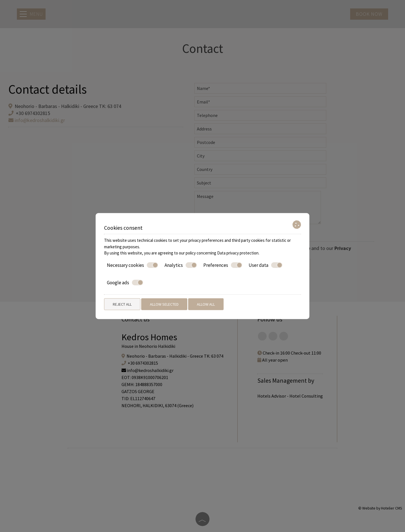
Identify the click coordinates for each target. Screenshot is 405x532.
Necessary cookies (132, 265)
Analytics (181, 265)
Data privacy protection (238, 253)
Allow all (206, 304)
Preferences (223, 265)
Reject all (122, 304)
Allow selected (164, 304)
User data (265, 265)
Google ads (125, 283)
